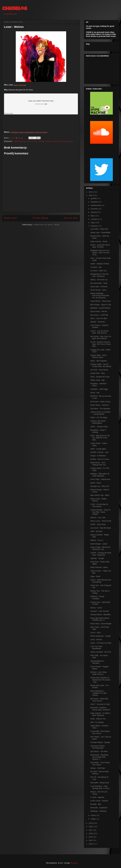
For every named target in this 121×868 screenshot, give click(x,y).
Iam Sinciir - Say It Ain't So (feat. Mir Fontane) (101, 338)
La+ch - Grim (95, 633)
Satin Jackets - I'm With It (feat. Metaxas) (100, 714)
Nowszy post (11, 218)
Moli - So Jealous (97, 722)
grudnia (94, 198)
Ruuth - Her (95, 393)
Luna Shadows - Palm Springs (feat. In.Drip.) (100, 787)
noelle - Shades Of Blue (100, 264)
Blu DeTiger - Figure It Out (101, 305)
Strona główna (40, 218)
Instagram (22, 85)
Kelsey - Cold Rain (98, 768)
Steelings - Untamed (98, 811)
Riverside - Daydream (99, 808)
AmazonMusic (29, 132)
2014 (91, 840)
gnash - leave (96, 483)
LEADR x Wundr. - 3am (100, 452)
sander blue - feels (98, 373)
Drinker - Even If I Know (100, 459)
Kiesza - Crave (96, 608)
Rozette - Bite (96, 804)
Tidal (37, 132)
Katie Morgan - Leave (99, 544)
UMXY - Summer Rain (99, 427)
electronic (32, 141)
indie (41, 141)
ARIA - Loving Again (98, 449)
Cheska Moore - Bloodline (101, 615)
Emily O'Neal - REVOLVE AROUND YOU (100, 548)
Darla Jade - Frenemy (99, 287)
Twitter (16, 85)
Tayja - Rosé (95, 576)
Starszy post (71, 218)
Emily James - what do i (100, 405)
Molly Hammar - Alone (99, 567)
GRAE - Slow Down (98, 524)
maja (93, 223)
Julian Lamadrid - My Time (101, 652)
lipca (93, 216)
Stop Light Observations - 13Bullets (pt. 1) (100, 619)
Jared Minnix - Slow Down (101, 301)
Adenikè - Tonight (97, 558)
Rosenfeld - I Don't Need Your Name (100, 764)
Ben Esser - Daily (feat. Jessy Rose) (99, 700)
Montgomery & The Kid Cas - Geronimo (99, 275)
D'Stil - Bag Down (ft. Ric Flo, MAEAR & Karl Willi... (100, 438)
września (94, 209)
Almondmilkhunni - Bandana (98, 662)
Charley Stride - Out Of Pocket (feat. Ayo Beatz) (101, 365)
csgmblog (15, 9)
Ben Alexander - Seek (99, 283)
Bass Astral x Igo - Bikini (100, 495)
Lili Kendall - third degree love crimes (100, 732)
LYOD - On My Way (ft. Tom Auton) (99, 505)
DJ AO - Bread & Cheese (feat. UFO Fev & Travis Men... (101, 344)
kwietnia (94, 226)
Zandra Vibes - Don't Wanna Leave (98, 356)
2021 (91, 192)
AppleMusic (14, 132)
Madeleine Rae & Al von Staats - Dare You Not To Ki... (100, 253)
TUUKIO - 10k (96, 267)
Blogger (74, 863)
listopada (95, 202)
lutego (93, 819)
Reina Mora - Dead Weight (101, 624)
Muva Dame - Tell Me (99, 311)
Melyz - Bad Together (99, 361)
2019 (91, 823)
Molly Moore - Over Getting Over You (98, 464)
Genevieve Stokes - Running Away (98, 747)
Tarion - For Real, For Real (101, 643)
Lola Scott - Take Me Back (101, 528)
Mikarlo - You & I (97, 540)
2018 (91, 827)
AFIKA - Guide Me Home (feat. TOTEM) (100, 246)
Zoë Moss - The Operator (100, 409)
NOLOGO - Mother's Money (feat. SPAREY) (100, 709)
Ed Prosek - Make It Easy (100, 402)
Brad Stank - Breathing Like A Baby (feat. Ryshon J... (99, 757)
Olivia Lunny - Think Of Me (101, 521)
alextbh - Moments (98, 322)
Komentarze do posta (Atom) (47, 225)
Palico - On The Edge (99, 418)
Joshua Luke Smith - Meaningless (98, 422)
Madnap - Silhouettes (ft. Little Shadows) (100, 475)
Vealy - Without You (98, 719)
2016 (91, 834)
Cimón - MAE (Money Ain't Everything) (101, 581)
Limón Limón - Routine (99, 801)
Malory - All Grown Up (99, 280)
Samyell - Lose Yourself (100, 611)
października (96, 205)
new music (64, 141)
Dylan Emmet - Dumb (99, 241)
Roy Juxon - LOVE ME (99, 315)
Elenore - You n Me (98, 518)
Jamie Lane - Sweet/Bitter (100, 233)
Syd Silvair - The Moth (99, 751)
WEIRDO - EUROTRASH (100, 308)
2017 (91, 830)
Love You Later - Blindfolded (97, 647)
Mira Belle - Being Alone (100, 783)
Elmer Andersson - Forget (100, 636)
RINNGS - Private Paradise (97, 598)
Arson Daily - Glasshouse (100, 479)
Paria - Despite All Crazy (100, 377)
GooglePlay (43, 132)
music (55, 141)
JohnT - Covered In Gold (100, 704)
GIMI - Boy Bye (96, 531)
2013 (91, 844)
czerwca (94, 219)
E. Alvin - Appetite (97, 797)
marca (93, 815)
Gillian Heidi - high (98, 380)
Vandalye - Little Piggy (99, 389)
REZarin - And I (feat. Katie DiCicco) (99, 673)
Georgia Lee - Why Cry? (100, 486)
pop (71, 141)
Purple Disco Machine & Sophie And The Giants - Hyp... (100, 680)
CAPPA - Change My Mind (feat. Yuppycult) (101, 554)
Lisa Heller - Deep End (99, 229)
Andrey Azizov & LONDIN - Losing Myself (100, 413)
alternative (19, 141)
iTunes (21, 132)
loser (48, 141)
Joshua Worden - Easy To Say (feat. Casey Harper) (100, 512)
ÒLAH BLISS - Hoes (98, 290)
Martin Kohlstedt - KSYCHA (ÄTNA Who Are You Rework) (100, 296)
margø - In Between (98, 456)
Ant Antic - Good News (99, 370)
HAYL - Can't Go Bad (99, 318)
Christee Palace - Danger (100, 742)
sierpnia (94, 212)
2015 (91, 837)
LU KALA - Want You (99, 271)
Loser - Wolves (96, 640)
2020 (91, 195)
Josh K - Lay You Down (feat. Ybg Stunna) (100, 332)
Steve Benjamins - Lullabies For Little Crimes (99, 693)
